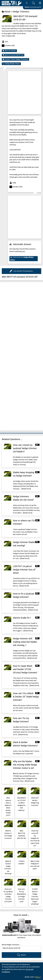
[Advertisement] (21, 93)
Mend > (7, 12)
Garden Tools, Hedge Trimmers (15, 59)
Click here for (22, 259)
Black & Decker (9, 51)
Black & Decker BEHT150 (13, 55)
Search (21, 955)
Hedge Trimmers (21, 12)
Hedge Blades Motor (11, 64)
